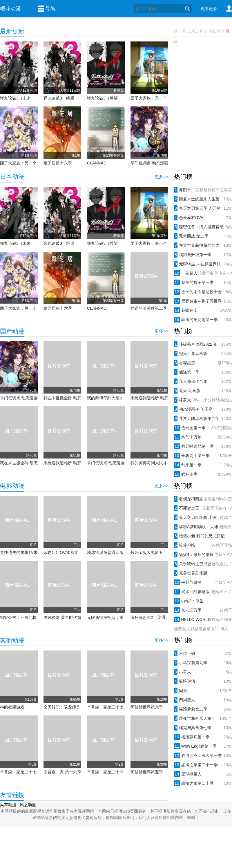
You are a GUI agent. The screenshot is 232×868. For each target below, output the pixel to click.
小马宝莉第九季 (203, 663)
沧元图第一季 (203, 428)
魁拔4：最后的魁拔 (203, 554)
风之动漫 (28, 805)
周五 (212, 31)
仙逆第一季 (203, 372)
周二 (186, 31)
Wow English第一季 (203, 746)
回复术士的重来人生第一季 (203, 199)
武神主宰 (203, 474)
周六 (221, 31)
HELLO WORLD (203, 619)
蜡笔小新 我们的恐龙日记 (199, 536)
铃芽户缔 (203, 545)
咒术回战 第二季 (203, 236)
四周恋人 (203, 700)
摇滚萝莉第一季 (203, 737)
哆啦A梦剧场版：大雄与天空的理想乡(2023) (203, 527)
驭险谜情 (203, 681)
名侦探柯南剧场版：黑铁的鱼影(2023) (203, 499)
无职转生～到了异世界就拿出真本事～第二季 (203, 301)
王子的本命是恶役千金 (203, 292)
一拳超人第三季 (203, 273)
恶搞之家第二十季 (203, 783)
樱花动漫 (10, 9)
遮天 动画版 (203, 391)
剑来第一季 (203, 465)
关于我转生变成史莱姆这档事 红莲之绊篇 (203, 564)
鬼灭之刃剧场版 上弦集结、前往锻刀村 (203, 517)
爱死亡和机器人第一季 (203, 718)
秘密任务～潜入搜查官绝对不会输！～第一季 (203, 227)
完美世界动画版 (203, 354)
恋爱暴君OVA (203, 218)
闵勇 (203, 691)
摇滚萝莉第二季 (203, 709)
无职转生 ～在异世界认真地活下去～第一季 (203, 264)
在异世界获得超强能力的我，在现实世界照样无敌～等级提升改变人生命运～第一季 (203, 245)
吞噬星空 (203, 363)
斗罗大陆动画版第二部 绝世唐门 (203, 418)
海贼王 (203, 190)
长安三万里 (203, 610)
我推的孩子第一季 (203, 282)
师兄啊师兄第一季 (203, 446)
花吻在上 (203, 310)
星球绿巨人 (203, 774)
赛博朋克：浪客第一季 (203, 755)
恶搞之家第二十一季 (203, 765)
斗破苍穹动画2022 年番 (203, 344)
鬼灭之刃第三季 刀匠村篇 (203, 208)
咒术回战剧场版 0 (203, 592)
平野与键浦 (203, 582)
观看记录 (209, 9)
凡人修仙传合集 (203, 381)
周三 (195, 31)
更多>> (161, 177)
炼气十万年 (203, 437)
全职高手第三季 (203, 456)
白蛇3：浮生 (189, 601)
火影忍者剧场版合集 (203, 629)
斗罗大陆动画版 (203, 400)
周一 (178, 31)
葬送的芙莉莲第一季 (203, 320)
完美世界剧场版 (191, 573)
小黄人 (203, 672)
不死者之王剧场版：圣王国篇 (203, 508)
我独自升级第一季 (203, 255)
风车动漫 (8, 805)
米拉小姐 (203, 653)
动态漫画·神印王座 (203, 409)
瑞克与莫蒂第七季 (203, 728)
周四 (204, 31)
